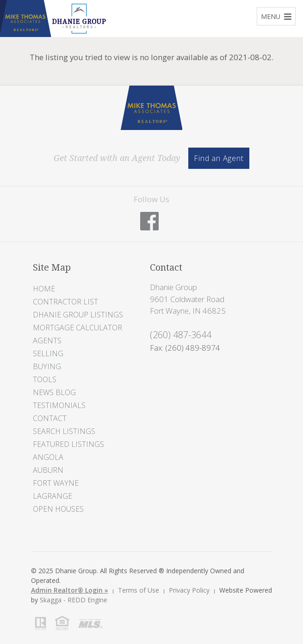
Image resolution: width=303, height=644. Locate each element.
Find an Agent (219, 158)
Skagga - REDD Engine (74, 600)
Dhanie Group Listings (78, 315)
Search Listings (64, 431)
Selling (48, 353)
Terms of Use (139, 590)
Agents (47, 341)
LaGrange (53, 496)
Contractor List (65, 302)
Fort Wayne (56, 483)
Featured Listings (68, 444)
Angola (48, 457)
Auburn (48, 470)
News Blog (54, 392)
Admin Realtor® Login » (70, 590)
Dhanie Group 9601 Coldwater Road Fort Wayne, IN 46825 (188, 299)
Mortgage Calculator (77, 328)
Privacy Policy (189, 590)
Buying (47, 366)
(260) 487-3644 (181, 335)
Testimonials (59, 405)
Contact (50, 418)
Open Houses (58, 509)
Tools (45, 379)
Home (44, 289)
